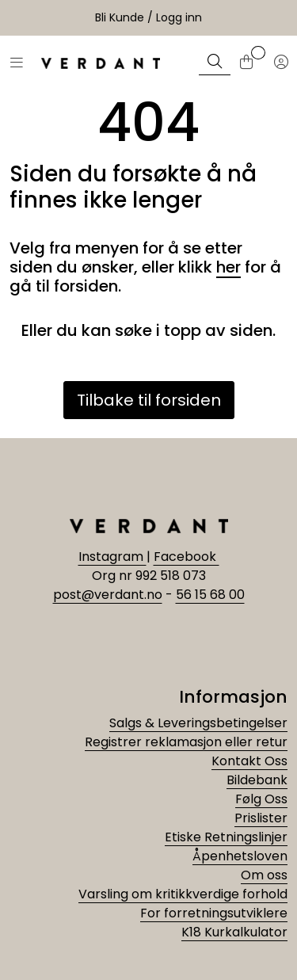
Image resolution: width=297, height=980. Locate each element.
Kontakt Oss (249, 761)
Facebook (187, 557)
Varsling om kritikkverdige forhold (183, 894)
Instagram (112, 557)
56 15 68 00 (210, 595)
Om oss (264, 875)
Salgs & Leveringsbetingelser (198, 723)
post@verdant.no (108, 595)
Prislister (261, 818)
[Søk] (215, 63)
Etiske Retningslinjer (226, 837)
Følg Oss (261, 799)
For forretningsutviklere (214, 913)
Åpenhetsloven (240, 856)
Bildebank (257, 780)
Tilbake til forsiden (149, 400)
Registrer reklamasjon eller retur (186, 742)
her (228, 267)
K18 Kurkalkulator (234, 932)
